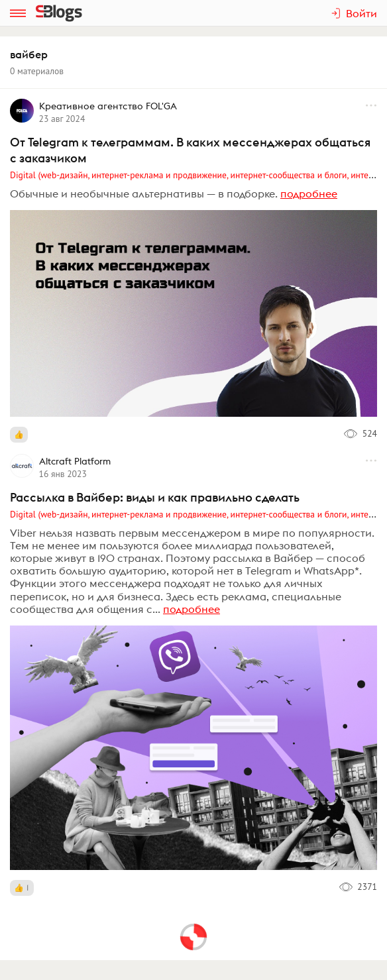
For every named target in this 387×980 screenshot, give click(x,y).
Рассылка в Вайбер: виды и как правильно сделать (155, 497)
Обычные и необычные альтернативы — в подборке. (144, 193)
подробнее (309, 193)
